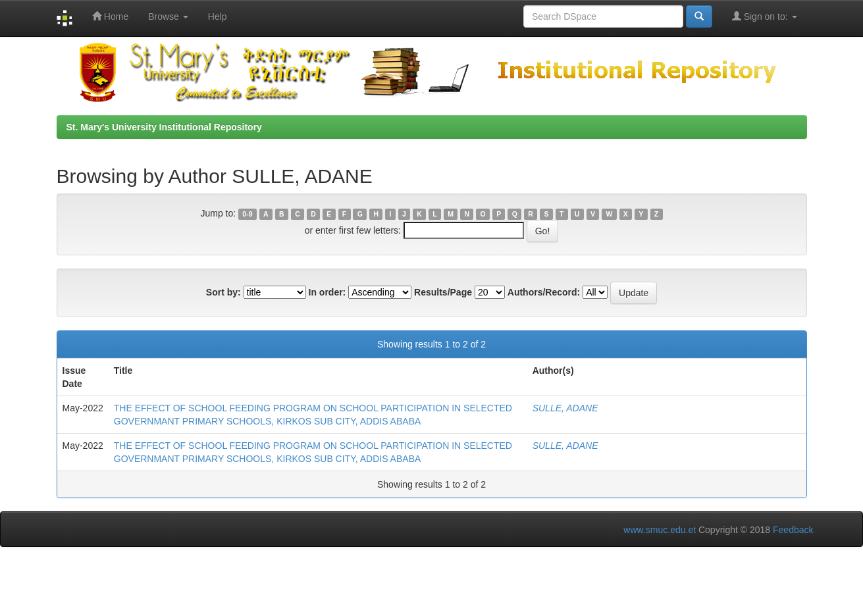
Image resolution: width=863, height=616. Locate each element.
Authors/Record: (544, 292)
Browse (168, 16)
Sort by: (223, 292)
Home (110, 16)
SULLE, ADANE (565, 408)
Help (218, 16)
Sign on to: (765, 16)
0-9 (247, 214)
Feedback (793, 530)
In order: (327, 292)
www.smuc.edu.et (660, 530)
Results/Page (443, 292)
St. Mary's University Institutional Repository (164, 127)
